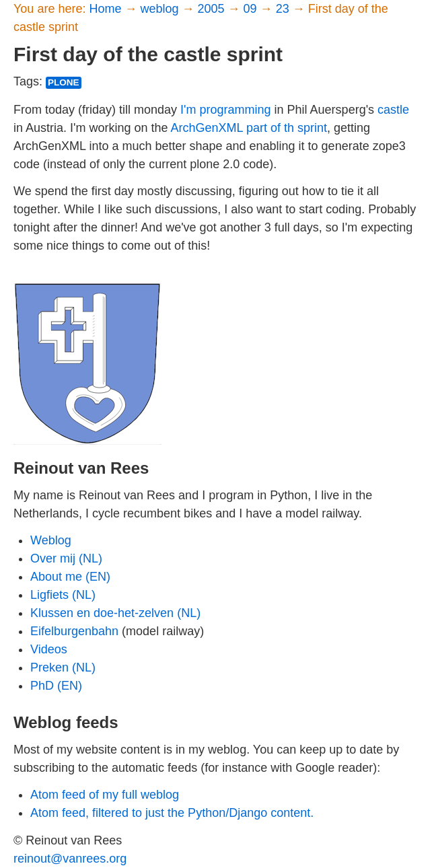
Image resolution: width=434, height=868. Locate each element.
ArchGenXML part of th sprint (249, 128)
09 (252, 9)
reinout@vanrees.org (70, 859)
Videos (49, 649)
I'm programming (225, 110)
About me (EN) (70, 577)
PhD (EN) (56, 686)
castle (393, 110)
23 (284, 9)
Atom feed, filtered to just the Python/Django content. (172, 813)
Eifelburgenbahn (74, 631)
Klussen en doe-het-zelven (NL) (115, 613)
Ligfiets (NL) (63, 595)
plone (64, 82)
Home (107, 9)
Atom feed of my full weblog (105, 795)
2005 (213, 9)
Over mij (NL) (66, 558)
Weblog (51, 540)
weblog (161, 9)
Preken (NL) (63, 667)
